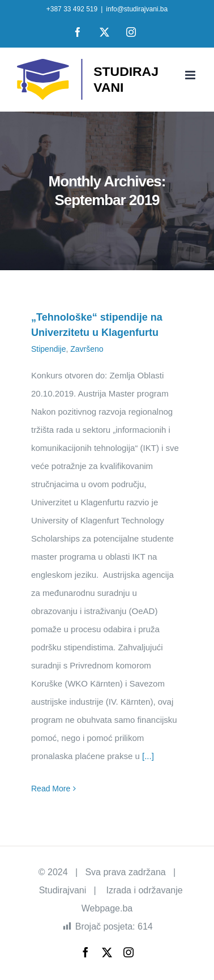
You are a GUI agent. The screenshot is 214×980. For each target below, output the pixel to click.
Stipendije (49, 349)
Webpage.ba (107, 908)
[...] (148, 756)
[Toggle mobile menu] (191, 75)
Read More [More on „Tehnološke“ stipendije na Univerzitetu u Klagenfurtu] (51, 789)
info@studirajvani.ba (137, 9)
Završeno (87, 349)
